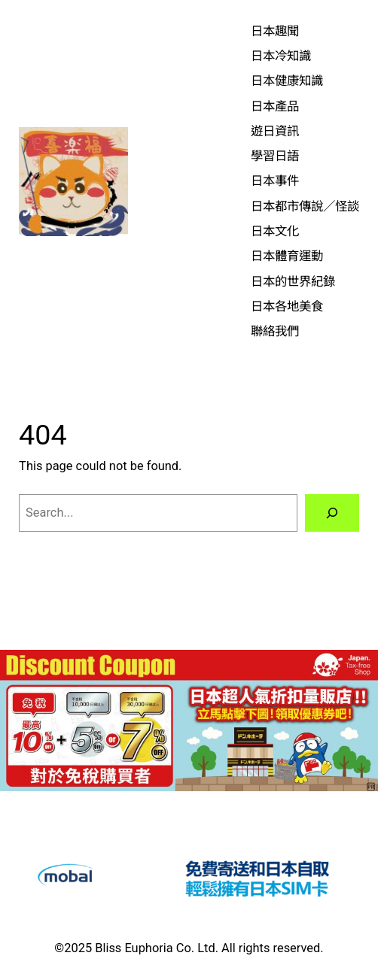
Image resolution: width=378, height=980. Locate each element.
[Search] (332, 513)
